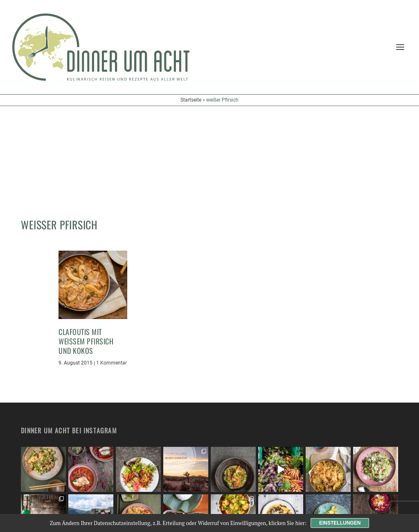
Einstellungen (340, 523)
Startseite (191, 100)
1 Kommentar (112, 265)
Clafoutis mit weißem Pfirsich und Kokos (86, 243)
